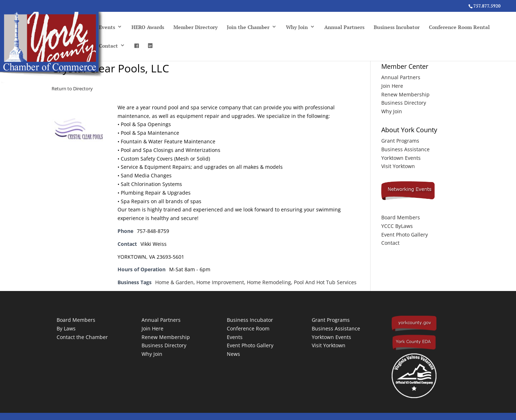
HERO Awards (148, 27)
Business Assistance (405, 149)
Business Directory (404, 103)
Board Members (401, 217)
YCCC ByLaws (397, 226)
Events (107, 27)
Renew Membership (405, 94)
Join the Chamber (248, 27)
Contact (108, 46)
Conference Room (248, 328)
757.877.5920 (487, 6)
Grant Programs (400, 141)
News (233, 354)
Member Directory (195, 27)
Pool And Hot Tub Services (325, 282)
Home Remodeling (269, 282)
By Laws (66, 328)
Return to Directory (72, 89)
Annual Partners (344, 27)
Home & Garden (174, 282)
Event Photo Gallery (405, 235)
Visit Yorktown (398, 166)
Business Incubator (397, 27)
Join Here (392, 86)
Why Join (297, 27)
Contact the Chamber (82, 337)
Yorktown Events (401, 158)
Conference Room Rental (459, 27)
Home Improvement (220, 282)
